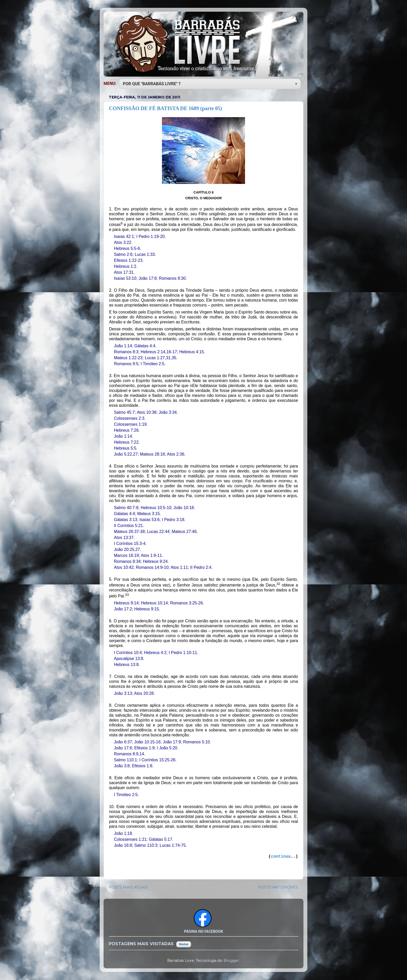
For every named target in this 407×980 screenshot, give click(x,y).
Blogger (231, 961)
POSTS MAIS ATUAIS (128, 887)
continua (281, 857)
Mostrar (184, 944)
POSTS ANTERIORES (278, 887)
